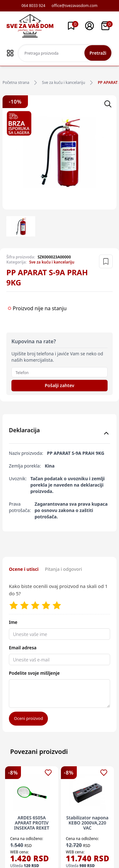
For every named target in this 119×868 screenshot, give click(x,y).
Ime (13, 622)
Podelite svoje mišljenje (34, 673)
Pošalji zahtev (60, 385)
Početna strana (16, 83)
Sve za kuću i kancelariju (63, 83)
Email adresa (23, 648)
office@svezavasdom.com (75, 6)
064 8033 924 (33, 6)
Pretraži (98, 53)
